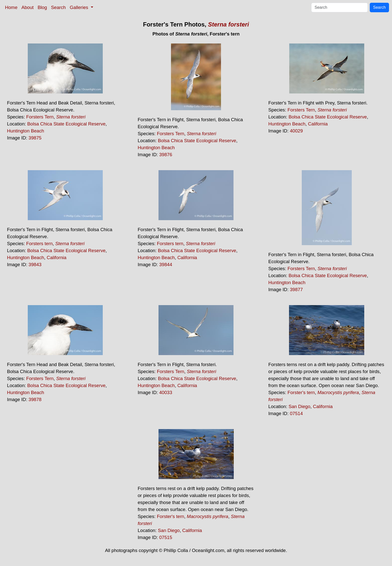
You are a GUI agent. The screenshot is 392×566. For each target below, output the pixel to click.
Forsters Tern (40, 117)
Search (58, 7)
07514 (296, 413)
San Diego (299, 406)
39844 (166, 265)
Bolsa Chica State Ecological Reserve (66, 124)
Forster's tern (301, 392)
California (318, 124)
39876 (166, 155)
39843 (35, 265)
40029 (296, 131)
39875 (35, 138)
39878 (35, 399)
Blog (42, 7)
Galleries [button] (80, 7)
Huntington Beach (25, 131)
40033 (166, 392)
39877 (296, 289)
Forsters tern (39, 244)
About (28, 7)
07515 (166, 537)
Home (11, 7)
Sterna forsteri (228, 24)
